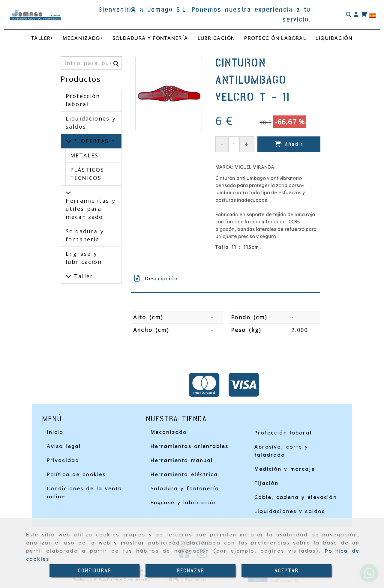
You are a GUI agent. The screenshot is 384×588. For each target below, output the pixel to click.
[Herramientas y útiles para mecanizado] (68, 193)
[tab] (225, 278)
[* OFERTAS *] (68, 141)
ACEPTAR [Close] (286, 571)
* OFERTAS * (93, 141)
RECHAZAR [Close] (190, 571)
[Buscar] (349, 15)
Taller (82, 276)
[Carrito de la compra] (364, 15)
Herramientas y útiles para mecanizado (91, 209)
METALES (84, 155)
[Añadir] (289, 144)
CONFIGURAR (95, 571)
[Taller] (68, 276)
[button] (356, 15)
